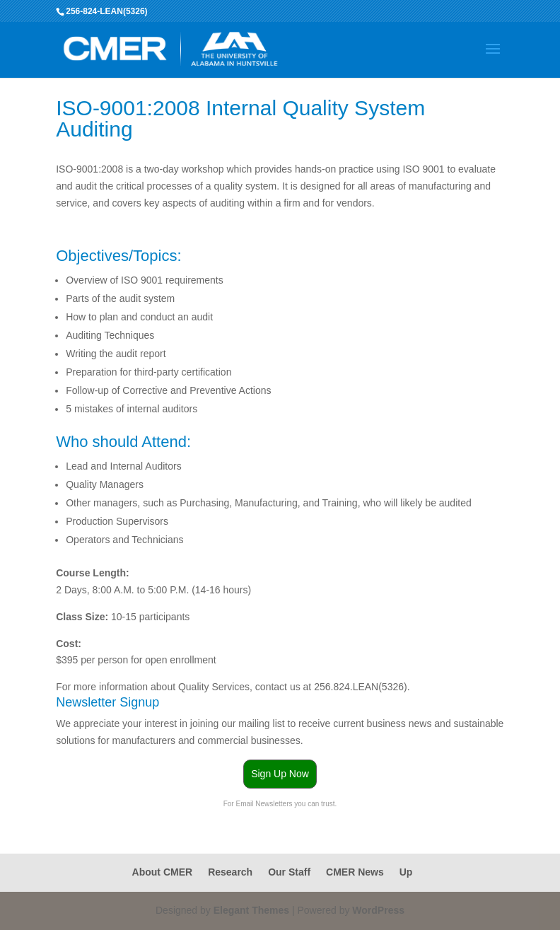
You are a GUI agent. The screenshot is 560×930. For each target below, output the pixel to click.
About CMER (163, 872)
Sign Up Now (280, 774)
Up (406, 872)
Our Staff (289, 872)
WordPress (378, 910)
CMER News (355, 872)
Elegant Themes (251, 910)
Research (230, 872)
